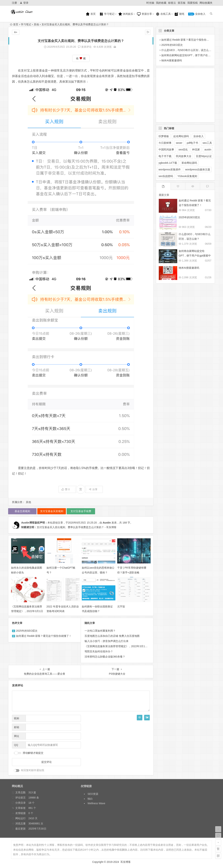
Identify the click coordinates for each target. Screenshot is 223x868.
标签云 (172, 3)
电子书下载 (165, 156)
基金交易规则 (22, 511)
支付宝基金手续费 (81, 511)
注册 (14, 3)
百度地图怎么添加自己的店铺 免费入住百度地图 (112, 636)
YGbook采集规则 (187, 176)
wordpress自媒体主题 (198, 169)
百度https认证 (204, 156)
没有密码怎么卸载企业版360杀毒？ (105, 657)
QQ (16, 745)
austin (208, 150)
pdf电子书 (192, 143)
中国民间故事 (166, 150)
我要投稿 (193, 3)
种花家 (196, 150)
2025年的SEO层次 (27, 631)
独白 (90, 799)
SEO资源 (93, 794)
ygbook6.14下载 (168, 163)
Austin (107, 523)
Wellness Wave (96, 803)
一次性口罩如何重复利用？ (100, 631)
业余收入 (197, 14)
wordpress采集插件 (170, 169)
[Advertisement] (182, 94)
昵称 (17, 718)
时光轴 (150, 3)
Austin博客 (28, 523)
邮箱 (17, 727)
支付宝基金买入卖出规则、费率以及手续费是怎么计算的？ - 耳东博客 (77, 527)
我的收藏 (161, 3)
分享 (93, 489)
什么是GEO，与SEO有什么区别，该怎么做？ (188, 50)
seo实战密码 (166, 176)
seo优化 (183, 150)
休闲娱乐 (126, 14)
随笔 (179, 14)
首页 (91, 14)
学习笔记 (107, 14)
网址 (17, 736)
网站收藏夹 (206, 3)
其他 (36, 24)
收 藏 (81, 58)
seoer (179, 143)
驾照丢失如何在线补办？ (99, 651)
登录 (24, 3)
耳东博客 (126, 862)
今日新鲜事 (165, 143)
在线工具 (163, 14)
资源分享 (144, 14)
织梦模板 (164, 136)
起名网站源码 (181, 136)
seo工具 (207, 143)
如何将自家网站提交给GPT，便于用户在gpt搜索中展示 (195, 256)
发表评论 (85, 47)
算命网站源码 (189, 163)
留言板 (182, 3)
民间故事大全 (184, 156)
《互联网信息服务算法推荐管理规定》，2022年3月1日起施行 (27, 611)
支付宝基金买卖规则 (52, 511)
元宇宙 (121, 607)
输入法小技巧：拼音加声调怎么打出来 (107, 641)
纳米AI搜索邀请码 (172, 60)
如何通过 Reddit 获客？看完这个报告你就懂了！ (44, 636)
